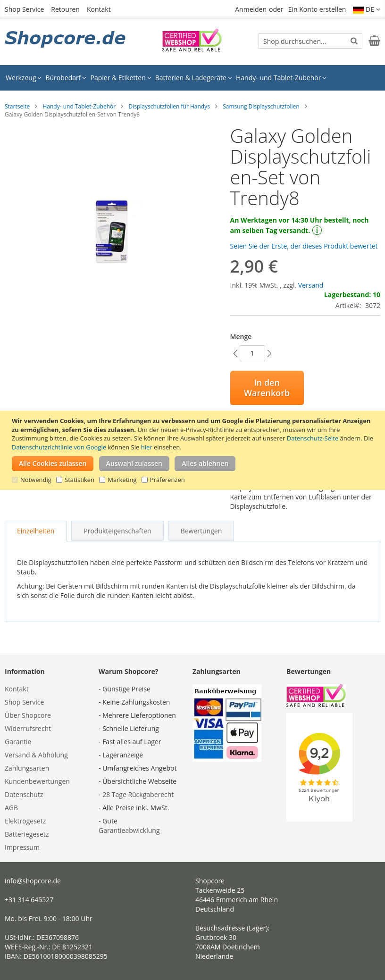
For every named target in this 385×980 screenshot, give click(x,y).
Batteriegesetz (27, 834)
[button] (367, 9)
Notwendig (36, 480)
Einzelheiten (36, 531)
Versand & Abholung (36, 755)
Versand (311, 285)
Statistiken (80, 480)
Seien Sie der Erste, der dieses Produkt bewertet (304, 246)
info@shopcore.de (33, 881)
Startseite (17, 106)
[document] (194, 450)
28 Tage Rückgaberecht (138, 794)
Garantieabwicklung (129, 830)
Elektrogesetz (25, 821)
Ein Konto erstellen (317, 9)
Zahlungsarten (27, 768)
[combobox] (310, 41)
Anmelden (251, 9)
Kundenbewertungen (37, 781)
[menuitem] (24, 78)
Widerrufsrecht (28, 728)
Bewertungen (201, 531)
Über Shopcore (28, 715)
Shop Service (24, 9)
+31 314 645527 (29, 900)
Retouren (65, 9)
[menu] (192, 78)
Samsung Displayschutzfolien (261, 106)
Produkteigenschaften (117, 531)
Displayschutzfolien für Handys (169, 106)
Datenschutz (24, 794)
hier (147, 447)
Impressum (22, 847)
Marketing (122, 480)
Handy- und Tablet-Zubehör (79, 106)
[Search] (354, 41)
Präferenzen (167, 480)
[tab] (36, 531)
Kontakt (99, 9)
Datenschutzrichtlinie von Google (59, 447)
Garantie (18, 742)
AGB (11, 808)
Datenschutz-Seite (313, 438)
